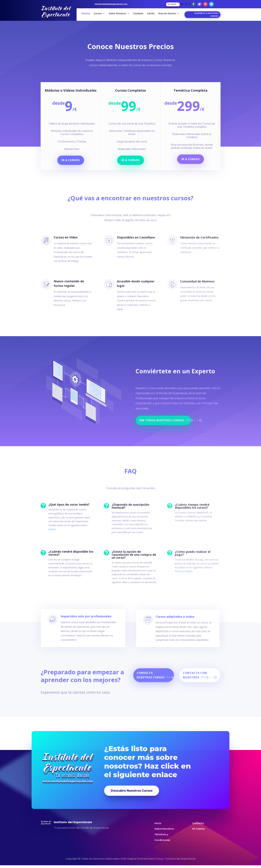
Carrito (151, 14)
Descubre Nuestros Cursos (131, 781)
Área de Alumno (167, 14)
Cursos (98, 14)
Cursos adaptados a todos (173, 628)
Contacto (138, 14)
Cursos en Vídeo (63, 238)
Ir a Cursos (73, 158)
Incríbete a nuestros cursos (207, 15)
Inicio (158, 823)
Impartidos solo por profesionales (88, 628)
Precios (86, 14)
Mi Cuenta (198, 829)
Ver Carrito (172, 4)
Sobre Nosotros (117, 14)
